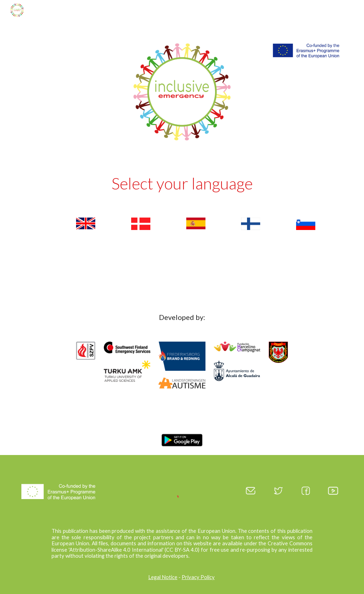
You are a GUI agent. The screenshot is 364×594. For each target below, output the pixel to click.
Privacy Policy (198, 577)
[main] (182, 185)
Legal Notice (163, 577)
